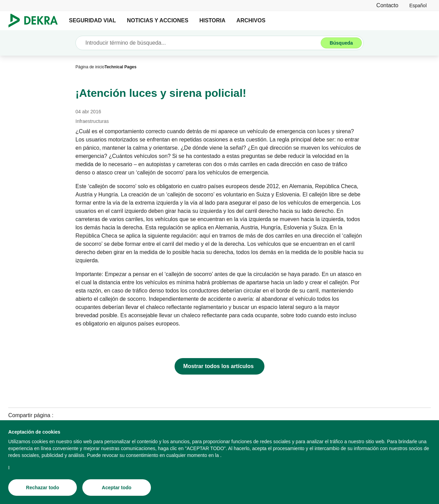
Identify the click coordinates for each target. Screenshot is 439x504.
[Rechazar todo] (43, 488)
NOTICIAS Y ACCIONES (158, 20)
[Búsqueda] (341, 43)
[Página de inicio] (90, 67)
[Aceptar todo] (117, 488)
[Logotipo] (36, 21)
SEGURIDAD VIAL (92, 20)
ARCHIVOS (251, 20)
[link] (418, 5)
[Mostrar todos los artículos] (219, 366)
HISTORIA (212, 20)
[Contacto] (387, 5)
